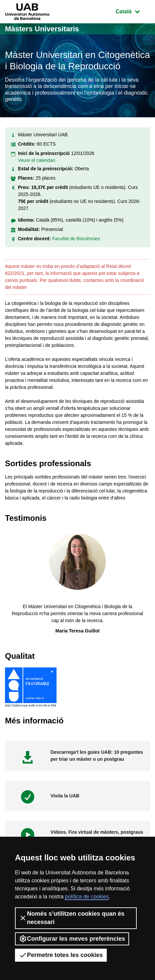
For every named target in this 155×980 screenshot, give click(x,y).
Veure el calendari (37, 160)
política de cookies (87, 897)
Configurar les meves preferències (72, 939)
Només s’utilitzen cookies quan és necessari (72, 918)
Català (133, 11)
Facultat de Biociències (76, 239)
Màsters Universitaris (42, 29)
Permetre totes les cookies (61, 955)
